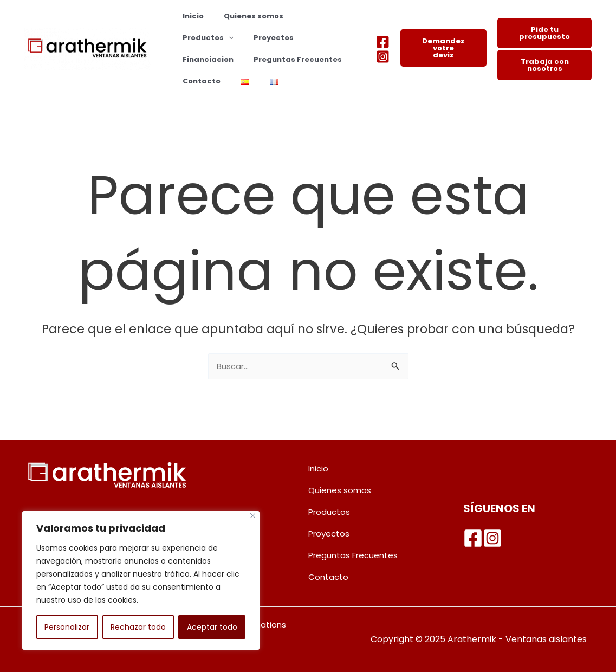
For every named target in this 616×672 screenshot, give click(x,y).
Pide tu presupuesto (544, 33)
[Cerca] (253, 516)
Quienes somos (244, 16)
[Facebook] (383, 42)
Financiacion (259, 38)
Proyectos (199, 38)
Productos (314, 16)
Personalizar (67, 627)
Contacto (301, 59)
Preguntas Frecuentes (223, 59)
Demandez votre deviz (443, 48)
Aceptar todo (212, 627)
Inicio (190, 16)
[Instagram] (383, 57)
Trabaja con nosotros (545, 65)
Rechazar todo (138, 627)
